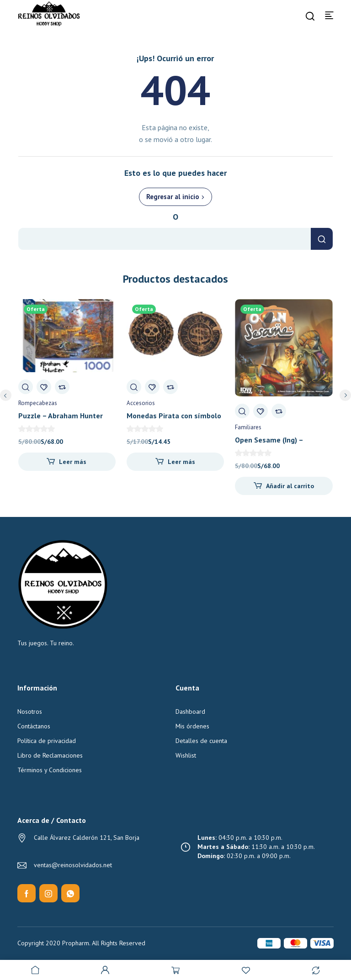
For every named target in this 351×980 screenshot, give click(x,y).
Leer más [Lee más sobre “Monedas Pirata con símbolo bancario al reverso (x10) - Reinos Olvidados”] (181, 462)
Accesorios (141, 403)
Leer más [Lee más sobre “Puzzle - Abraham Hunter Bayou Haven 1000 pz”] (73, 462)
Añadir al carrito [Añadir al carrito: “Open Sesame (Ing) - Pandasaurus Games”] (290, 486)
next (345, 395)
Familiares (248, 427)
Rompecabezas (38, 403)
